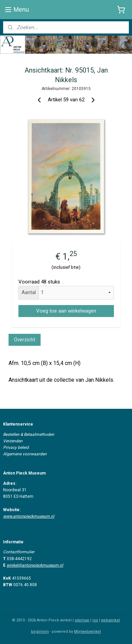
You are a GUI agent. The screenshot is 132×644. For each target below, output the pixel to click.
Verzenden (13, 441)
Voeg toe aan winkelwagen (66, 311)
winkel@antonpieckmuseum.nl (35, 565)
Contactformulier (19, 552)
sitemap (82, 620)
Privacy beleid (16, 447)
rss (95, 620)
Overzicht (25, 340)
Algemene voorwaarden (25, 454)
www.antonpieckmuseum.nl (29, 516)
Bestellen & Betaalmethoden (29, 434)
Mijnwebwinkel (87, 632)
